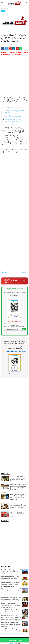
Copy (24, 329)
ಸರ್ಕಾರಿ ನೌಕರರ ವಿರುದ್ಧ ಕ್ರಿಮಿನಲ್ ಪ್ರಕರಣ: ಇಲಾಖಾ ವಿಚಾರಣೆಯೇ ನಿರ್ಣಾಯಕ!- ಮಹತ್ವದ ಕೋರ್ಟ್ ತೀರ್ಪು (11, 631)
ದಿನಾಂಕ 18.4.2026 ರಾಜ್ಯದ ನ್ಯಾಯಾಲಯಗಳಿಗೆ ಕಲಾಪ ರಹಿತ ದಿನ (14, 112)
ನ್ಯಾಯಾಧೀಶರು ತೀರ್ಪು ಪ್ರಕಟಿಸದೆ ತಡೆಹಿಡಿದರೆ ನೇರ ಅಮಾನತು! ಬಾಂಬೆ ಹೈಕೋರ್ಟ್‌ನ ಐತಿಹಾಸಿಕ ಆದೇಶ (17, 478)
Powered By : (14, 643)
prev (2, 563)
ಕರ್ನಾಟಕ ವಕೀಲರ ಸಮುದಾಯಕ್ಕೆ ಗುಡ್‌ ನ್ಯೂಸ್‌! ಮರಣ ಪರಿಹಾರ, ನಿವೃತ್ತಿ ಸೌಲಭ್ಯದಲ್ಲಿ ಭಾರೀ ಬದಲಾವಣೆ (14, 121)
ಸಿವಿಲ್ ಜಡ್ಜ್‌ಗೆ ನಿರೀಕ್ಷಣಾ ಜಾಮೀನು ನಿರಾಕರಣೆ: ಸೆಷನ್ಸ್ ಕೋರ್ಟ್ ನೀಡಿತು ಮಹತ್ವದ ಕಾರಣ (14, 116)
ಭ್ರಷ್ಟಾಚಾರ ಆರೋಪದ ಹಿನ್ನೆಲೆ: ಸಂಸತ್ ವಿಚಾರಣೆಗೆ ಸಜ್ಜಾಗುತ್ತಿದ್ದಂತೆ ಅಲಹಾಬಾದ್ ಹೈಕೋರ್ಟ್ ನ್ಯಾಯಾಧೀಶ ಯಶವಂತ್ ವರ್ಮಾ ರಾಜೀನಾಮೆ (18, 487)
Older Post (24, 273)
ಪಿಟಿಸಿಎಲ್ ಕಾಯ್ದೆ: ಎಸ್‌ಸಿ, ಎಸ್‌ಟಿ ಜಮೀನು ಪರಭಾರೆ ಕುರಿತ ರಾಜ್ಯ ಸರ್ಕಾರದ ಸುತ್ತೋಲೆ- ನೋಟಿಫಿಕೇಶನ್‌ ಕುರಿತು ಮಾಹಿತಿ (10, 584)
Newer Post (5, 273)
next (3, 563)
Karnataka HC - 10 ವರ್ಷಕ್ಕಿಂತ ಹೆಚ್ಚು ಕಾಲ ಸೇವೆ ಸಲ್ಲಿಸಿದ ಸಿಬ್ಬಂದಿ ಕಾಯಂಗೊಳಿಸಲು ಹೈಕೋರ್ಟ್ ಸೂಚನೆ (12, 572)
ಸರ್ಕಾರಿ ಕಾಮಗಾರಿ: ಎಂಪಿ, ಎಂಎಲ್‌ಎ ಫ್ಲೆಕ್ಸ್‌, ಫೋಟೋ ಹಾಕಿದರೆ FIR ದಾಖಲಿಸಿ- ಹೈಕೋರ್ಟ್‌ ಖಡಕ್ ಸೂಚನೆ (11, 624)
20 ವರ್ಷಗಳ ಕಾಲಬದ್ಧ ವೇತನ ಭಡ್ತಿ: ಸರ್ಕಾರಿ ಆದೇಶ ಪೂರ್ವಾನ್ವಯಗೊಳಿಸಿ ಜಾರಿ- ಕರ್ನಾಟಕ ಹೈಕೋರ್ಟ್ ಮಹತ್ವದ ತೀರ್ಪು (11, 605)
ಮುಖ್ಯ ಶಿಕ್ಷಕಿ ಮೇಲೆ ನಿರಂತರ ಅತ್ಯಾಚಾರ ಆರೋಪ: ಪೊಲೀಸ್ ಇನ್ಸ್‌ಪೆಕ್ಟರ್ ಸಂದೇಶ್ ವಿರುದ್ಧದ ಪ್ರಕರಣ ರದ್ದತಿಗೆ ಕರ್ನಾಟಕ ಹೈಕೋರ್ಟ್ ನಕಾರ (18, 497)
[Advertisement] (14, 426)
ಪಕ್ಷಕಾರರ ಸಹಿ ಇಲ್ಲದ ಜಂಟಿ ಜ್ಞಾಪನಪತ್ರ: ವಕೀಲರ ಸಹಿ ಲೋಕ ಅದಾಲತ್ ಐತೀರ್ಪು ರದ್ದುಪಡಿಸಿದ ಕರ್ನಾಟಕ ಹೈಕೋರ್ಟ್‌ (18, 506)
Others (3, 11)
